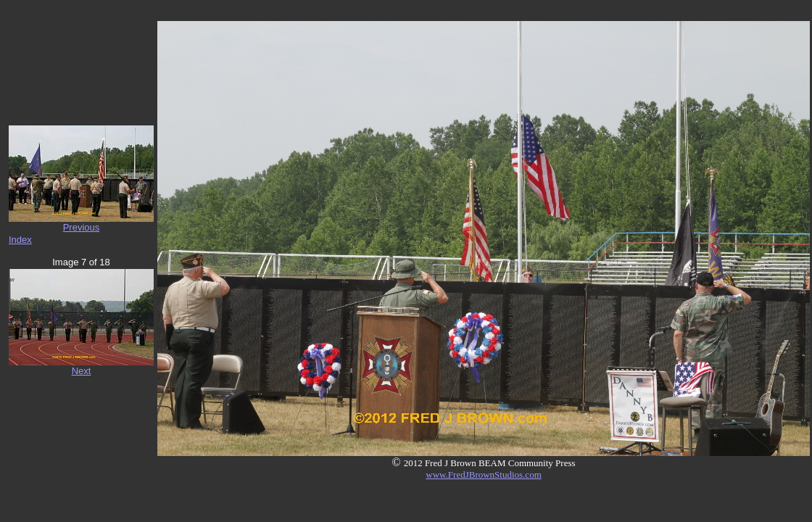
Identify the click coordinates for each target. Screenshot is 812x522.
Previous (82, 227)
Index (20, 240)
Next (82, 371)
